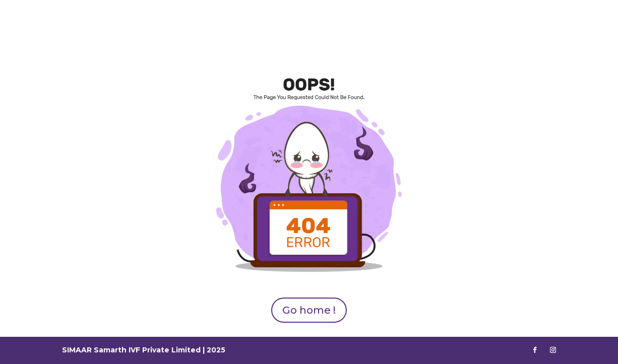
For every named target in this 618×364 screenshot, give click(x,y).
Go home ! (309, 310)
